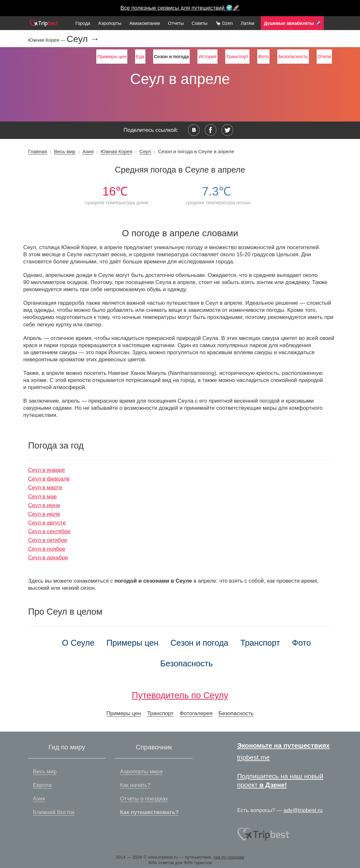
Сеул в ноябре (47, 549)
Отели (324, 57)
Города (83, 23)
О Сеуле (78, 643)
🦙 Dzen (224, 23)
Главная (37, 151)
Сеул (145, 151)
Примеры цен (112, 57)
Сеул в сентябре (49, 531)
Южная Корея (116, 151)
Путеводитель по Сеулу (180, 695)
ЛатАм (248, 23)
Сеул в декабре (48, 558)
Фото (264, 57)
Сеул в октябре (48, 540)
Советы (200, 23)
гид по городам (229, 857)
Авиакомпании (145, 23)
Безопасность (293, 57)
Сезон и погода (199, 643)
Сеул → (83, 39)
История (207, 57)
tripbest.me (254, 757)
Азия (88, 151)
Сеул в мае (42, 497)
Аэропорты (110, 23)
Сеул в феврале (49, 479)
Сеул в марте (45, 487)
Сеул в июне (44, 505)
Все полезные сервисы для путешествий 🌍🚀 (180, 8)
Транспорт (237, 57)
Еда (140, 57)
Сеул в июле (44, 514)
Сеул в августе (47, 523)
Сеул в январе (47, 470)
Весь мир (65, 151)
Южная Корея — (47, 40)
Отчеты (176, 23)
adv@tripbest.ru (303, 810)
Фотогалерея (196, 713)
